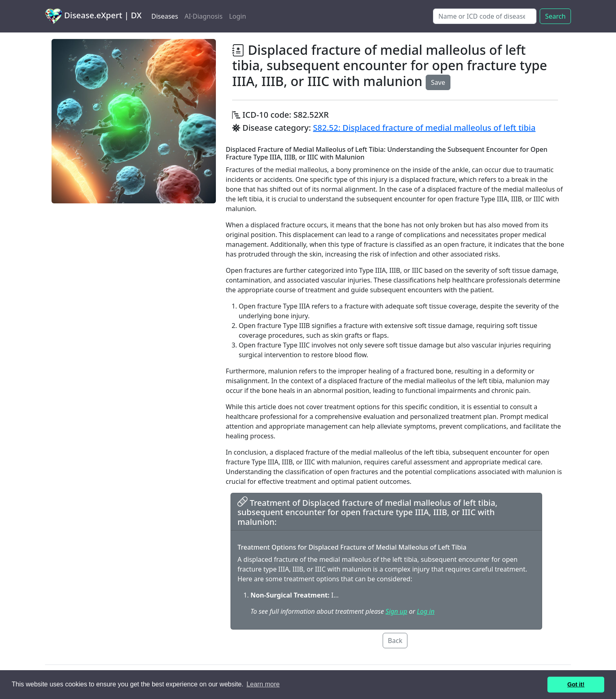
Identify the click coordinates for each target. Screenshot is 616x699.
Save (438, 82)
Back (395, 641)
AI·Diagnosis (204, 16)
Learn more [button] (263, 684)
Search (555, 16)
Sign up (396, 611)
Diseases (165, 16)
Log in (425, 611)
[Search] (485, 16)
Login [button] (237, 16)
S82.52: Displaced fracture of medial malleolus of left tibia (424, 128)
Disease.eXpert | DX (93, 16)
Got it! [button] (576, 684)
